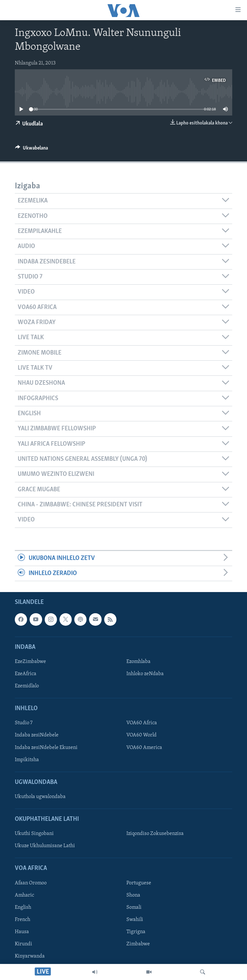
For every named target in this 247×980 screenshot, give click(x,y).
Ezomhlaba (138, 662)
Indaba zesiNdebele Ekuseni (46, 748)
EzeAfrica (26, 674)
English (23, 907)
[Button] (32, 150)
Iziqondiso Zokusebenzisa (155, 834)
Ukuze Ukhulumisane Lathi (45, 846)
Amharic (24, 895)
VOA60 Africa (142, 723)
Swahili (135, 920)
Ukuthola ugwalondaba (40, 797)
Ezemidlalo (27, 686)
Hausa (22, 932)
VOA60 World (142, 735)
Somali (134, 907)
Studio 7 (24, 723)
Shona (133, 895)
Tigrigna (136, 932)
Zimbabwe (138, 944)
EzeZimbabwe (30, 662)
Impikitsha (27, 760)
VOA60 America (144, 748)
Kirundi (23, 944)
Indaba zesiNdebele (37, 735)
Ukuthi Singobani (34, 834)
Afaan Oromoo (31, 883)
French (23, 920)
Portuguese (139, 883)
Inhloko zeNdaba (145, 674)
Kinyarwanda (30, 957)
